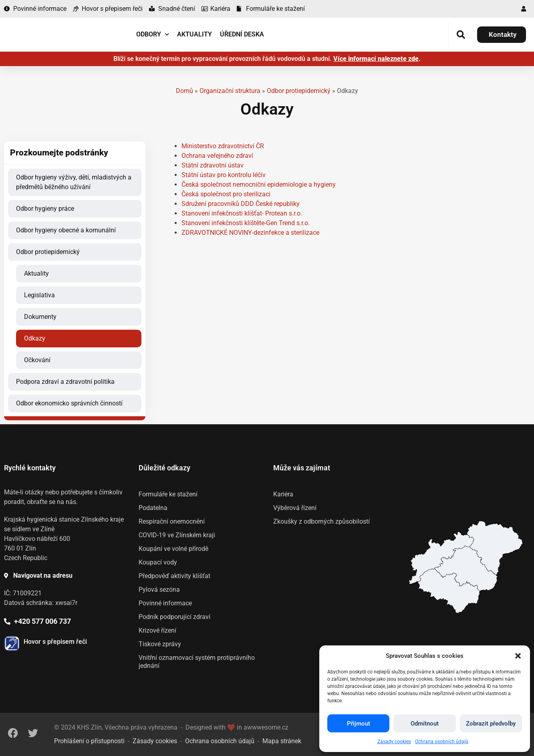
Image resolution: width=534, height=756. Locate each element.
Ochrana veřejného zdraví (217, 156)
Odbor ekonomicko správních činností (69, 403)
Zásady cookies (394, 742)
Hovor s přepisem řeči (55, 642)
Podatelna (153, 508)
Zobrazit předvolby (491, 724)
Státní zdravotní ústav (213, 165)
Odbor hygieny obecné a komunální (66, 230)
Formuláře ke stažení (168, 494)
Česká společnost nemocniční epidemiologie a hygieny (259, 184)
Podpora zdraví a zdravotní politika (65, 382)
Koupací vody (158, 562)
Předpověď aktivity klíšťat (174, 576)
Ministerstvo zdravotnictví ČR (223, 146)
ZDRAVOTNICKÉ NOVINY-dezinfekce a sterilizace (250, 233)
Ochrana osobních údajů (442, 742)
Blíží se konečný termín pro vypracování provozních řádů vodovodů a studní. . (267, 59)
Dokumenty (40, 317)
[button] (518, 656)
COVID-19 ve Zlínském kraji (177, 535)
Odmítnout (425, 724)
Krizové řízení (157, 630)
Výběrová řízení (295, 508)
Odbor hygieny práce (45, 209)
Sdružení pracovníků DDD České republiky (241, 204)
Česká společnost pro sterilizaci (226, 194)
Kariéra (283, 494)
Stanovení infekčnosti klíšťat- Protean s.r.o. (242, 213)
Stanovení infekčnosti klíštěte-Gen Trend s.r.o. (246, 223)
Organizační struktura (230, 91)
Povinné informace (165, 603)
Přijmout (359, 724)
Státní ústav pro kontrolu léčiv (224, 175)
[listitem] (449, 591)
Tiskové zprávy (160, 644)
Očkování (37, 360)
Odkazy (35, 338)
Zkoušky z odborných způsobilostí (321, 521)
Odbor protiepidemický (299, 91)
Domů (184, 91)
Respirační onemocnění (172, 521)
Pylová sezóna (159, 590)
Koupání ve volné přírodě (173, 549)
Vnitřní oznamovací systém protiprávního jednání (197, 662)
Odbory (153, 34)
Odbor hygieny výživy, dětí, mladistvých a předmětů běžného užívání (74, 182)
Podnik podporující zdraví (174, 617)
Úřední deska (242, 34)
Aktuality (194, 34)
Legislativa (39, 295)
